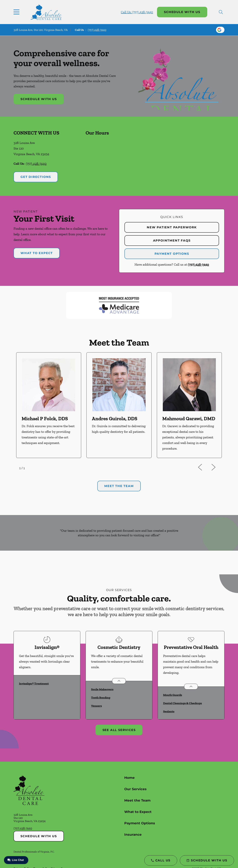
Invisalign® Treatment (34, 684)
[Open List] (119, 681)
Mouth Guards (173, 695)
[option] (49, 405)
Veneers (96, 706)
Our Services (135, 789)
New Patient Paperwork (172, 227)
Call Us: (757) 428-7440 (137, 12)
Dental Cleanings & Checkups (182, 703)
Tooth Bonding (101, 698)
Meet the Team (137, 800)
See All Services (119, 730)
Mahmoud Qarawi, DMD (189, 419)
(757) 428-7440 (97, 30)
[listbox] (119, 405)
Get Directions (36, 177)
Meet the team (119, 486)
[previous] (205, 467)
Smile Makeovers (102, 689)
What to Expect (37, 253)
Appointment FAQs (172, 241)
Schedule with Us (182, 12)
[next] (218, 467)
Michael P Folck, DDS (45, 419)
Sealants (169, 711)
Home (129, 778)
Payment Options (172, 254)
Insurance (133, 835)
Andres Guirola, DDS (115, 419)
